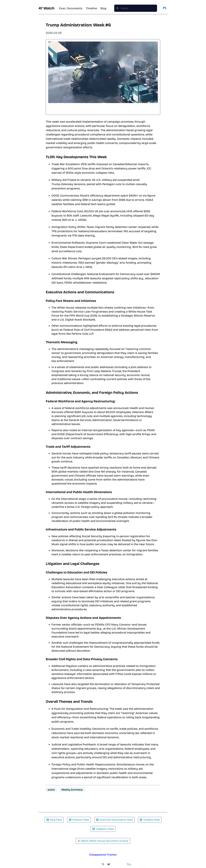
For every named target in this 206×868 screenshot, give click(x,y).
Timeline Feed (150, 820)
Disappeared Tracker (103, 855)
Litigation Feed (103, 829)
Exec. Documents (71, 8)
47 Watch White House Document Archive (103, 841)
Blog (103, 8)
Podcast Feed (79, 820)
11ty (129, 864)
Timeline (91, 8)
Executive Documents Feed (114, 820)
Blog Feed (54, 820)
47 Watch (47, 8)
